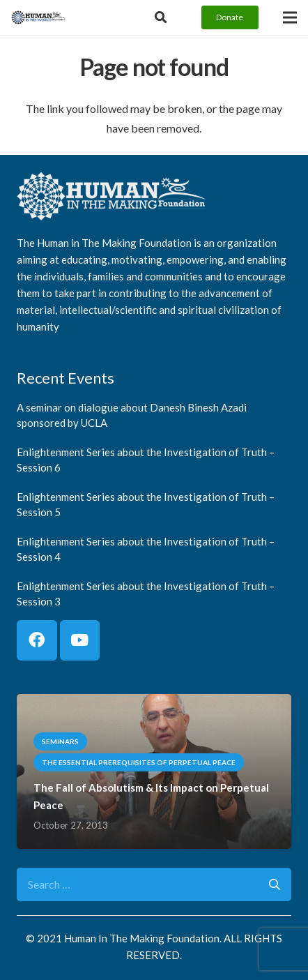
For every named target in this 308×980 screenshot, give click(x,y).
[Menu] (290, 17)
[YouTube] (80, 640)
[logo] (38, 17)
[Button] (161, 17)
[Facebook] (37, 640)
